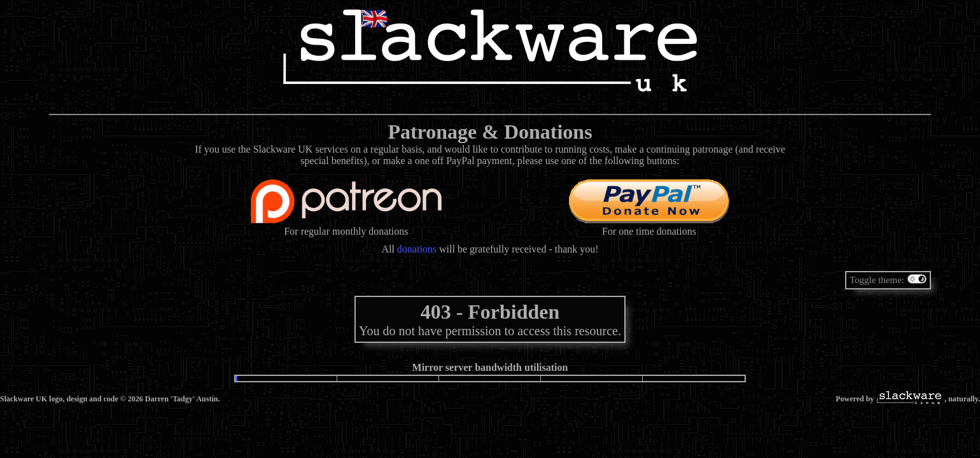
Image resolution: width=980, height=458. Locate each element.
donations (417, 249)
